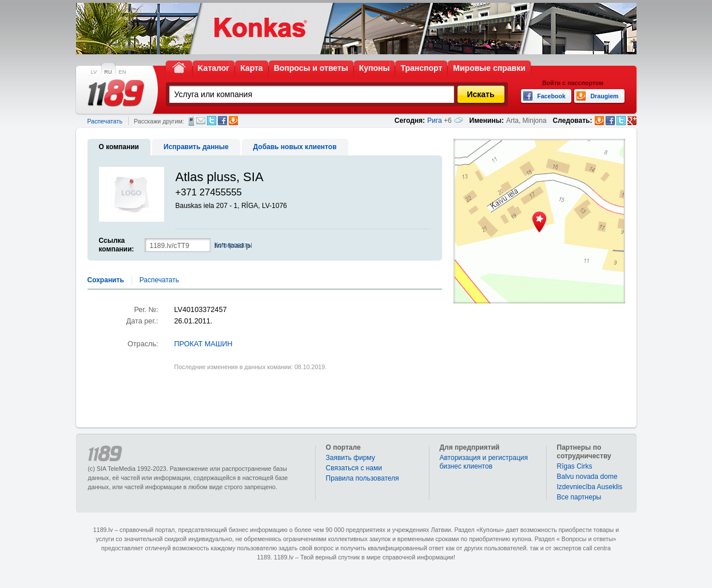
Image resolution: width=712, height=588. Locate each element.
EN (123, 72)
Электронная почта (201, 121)
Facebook (222, 121)
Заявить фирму (351, 458)
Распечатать (105, 121)
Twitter (212, 121)
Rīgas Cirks (575, 466)
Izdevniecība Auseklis (590, 487)
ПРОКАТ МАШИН (204, 344)
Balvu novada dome (587, 477)
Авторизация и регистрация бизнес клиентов (484, 462)
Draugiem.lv (233, 121)
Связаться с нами (354, 468)
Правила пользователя (363, 478)
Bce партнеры (579, 497)
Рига (435, 121)
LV (94, 72)
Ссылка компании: (117, 245)
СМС (191, 121)
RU (108, 72)
